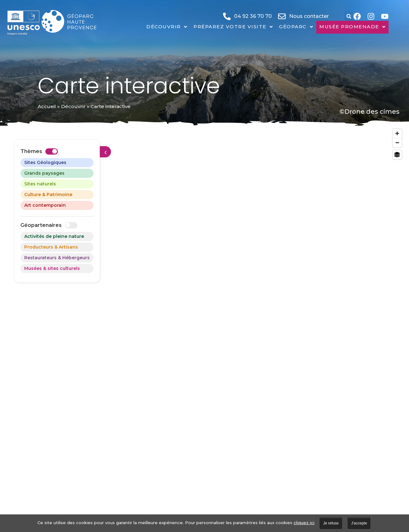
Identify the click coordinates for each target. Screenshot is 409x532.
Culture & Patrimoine (48, 195)
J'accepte (359, 523)
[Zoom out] (397, 143)
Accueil (47, 106)
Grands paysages (44, 173)
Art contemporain (45, 205)
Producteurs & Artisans (51, 247)
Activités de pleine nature (54, 236)
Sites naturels (40, 184)
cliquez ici (304, 523)
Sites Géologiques (45, 162)
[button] (349, 16)
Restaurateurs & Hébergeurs (57, 258)
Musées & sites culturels (52, 268)
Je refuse (331, 523)
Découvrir (73, 106)
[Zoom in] (397, 133)
